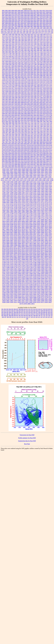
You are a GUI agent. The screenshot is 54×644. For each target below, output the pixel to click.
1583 (3, 47)
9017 (35, 159)
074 (27, 314)
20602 (39, 255)
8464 (25, 156)
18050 (15, 221)
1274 (10, 36)
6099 (44, 104)
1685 (35, 50)
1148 (24, 31)
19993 (12, 245)
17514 (42, 217)
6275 (25, 107)
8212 (44, 150)
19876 (31, 243)
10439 (12, 169)
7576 (35, 134)
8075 (32, 144)
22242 (15, 277)
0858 (44, 25)
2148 (32, 56)
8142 (44, 145)
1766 (35, 53)
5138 (7, 82)
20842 (27, 258)
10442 (15, 169)
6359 (10, 112)
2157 (10, 58)
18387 (8, 226)
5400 (48, 98)
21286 (42, 261)
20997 (31, 259)
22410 (31, 278)
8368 (25, 153)
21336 (15, 262)
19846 (19, 243)
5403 (7, 99)
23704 (39, 297)
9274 (51, 161)
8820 (3, 159)
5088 (16, 77)
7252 (44, 128)
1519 (44, 42)
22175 (23, 275)
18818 (19, 231)
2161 (19, 58)
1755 (51, 52)
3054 (10, 68)
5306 (41, 93)
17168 (19, 213)
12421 (35, 186)
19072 (39, 234)
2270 (13, 61)
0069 (10, 15)
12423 (39, 186)
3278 (22, 68)
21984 (42, 272)
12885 (19, 212)
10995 (4, 174)
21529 (15, 266)
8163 (25, 147)
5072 (16, 75)
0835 (51, 23)
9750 (41, 166)
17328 (19, 215)
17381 (39, 215)
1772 (51, 53)
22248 (23, 277)
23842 (42, 299)
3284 (41, 68)
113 (20, 317)
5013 (51, 69)
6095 (32, 104)
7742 (13, 140)
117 (29, 317)
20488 (8, 253)
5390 (22, 98)
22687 (8, 283)
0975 (7, 28)
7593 (7, 136)
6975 (51, 120)
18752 (35, 229)
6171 (22, 106)
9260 (38, 161)
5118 (47, 79)
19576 (27, 240)
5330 (10, 96)
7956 (19, 142)
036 (37, 311)
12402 (23, 185)
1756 (3, 53)
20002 (23, 245)
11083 (12, 177)
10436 (4, 169)
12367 (19, 182)
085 (3, 315)
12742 (8, 205)
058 (39, 312)
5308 (48, 93)
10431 (39, 167)
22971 (35, 288)
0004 (13, 11)
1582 (51, 45)
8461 (22, 156)
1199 (13, 34)
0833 (44, 23)
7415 (32, 131)
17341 (27, 215)
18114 (12, 223)
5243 (41, 90)
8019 (48, 142)
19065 (27, 234)
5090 (22, 77)
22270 (39, 277)
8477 (44, 156)
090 (15, 315)
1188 (3, 34)
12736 (46, 204)
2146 (25, 56)
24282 (19, 302)
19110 (12, 236)
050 (20, 312)
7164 (3, 126)
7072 (22, 121)
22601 (23, 282)
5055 (19, 74)
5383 (3, 98)
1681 (22, 50)
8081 (35, 144)
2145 (22, 56)
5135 (48, 80)
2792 (19, 64)
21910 (50, 270)
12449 (42, 188)
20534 (39, 253)
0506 (51, 17)
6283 (51, 107)
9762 (16, 167)
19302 (35, 237)
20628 (19, 256)
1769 (44, 53)
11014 (38, 174)
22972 (39, 288)
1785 (32, 55)
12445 (27, 188)
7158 (41, 125)
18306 (8, 224)
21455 (12, 264)
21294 (50, 261)
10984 (15, 172)
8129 (29, 145)
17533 (46, 217)
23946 (42, 301)
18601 (23, 228)
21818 (8, 269)
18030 (8, 221)
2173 (7, 60)
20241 (23, 250)
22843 (27, 286)
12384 (31, 183)
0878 (16, 26)
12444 (23, 188)
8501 (32, 158)
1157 (52, 31)
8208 (32, 150)
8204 (19, 150)
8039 (7, 144)
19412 (42, 239)
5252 (19, 91)
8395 (29, 155)
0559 (22, 18)
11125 (25, 180)
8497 (22, 158)
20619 (4, 256)
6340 (32, 110)
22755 (23, 285)
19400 (31, 239)
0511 (16, 18)
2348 (25, 63)
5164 (16, 83)
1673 (3, 50)
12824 (19, 210)
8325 (19, 153)
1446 (19, 41)
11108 (44, 178)
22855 (35, 286)
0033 (35, 12)
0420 (47, 15)
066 (7, 314)
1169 (36, 33)
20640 (27, 256)
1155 (46, 31)
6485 (22, 114)
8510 (35, 158)
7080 (38, 121)
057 (37, 312)
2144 (19, 56)
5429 (16, 101)
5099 (44, 77)
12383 (27, 183)
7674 (38, 139)
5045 (41, 72)
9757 (3, 167)
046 (10, 312)
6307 (38, 109)
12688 (4, 202)
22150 (8, 275)
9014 (32, 159)
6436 (13, 114)
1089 (48, 28)
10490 (27, 171)
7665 (22, 139)
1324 (29, 37)
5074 (22, 75)
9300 (25, 163)
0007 (22, 11)
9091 (51, 159)
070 (17, 314)
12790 (35, 209)
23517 (23, 296)
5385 (10, 98)
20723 (8, 258)
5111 (29, 79)
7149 (13, 125)
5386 (13, 98)
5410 (13, 99)
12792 (42, 209)
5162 (10, 83)
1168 (33, 33)
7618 (22, 137)
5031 (3, 72)
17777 (4, 220)
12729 (31, 204)
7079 (35, 121)
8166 (35, 147)
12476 (19, 191)
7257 (3, 129)
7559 (10, 134)
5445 (32, 101)
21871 (8, 270)
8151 (13, 147)
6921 (19, 120)
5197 (16, 87)
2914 (44, 66)
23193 (46, 291)
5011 (44, 69)
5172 (41, 83)
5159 (51, 82)
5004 (22, 69)
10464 (4, 171)
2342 (7, 63)
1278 (22, 36)
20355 (31, 251)
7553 (48, 133)
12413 (8, 186)
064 (3, 314)
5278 (32, 91)
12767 (12, 207)
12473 (12, 191)
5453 (7, 102)
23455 (31, 294)
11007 (27, 174)
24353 (23, 302)
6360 (13, 112)
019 (47, 309)
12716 (50, 202)
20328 (8, 251)
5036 (19, 72)
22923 (8, 288)
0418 (41, 15)
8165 (32, 147)
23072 (50, 289)
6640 (29, 115)
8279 (3, 153)
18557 (8, 228)
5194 (7, 87)
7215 (16, 128)
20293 (4, 251)
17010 (39, 212)
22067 (27, 274)
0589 (13, 20)
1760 (16, 53)
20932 (4, 259)
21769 (27, 267)
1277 (19, 36)
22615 (27, 282)
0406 (32, 15)
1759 (13, 53)
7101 (29, 123)
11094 (46, 177)
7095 (22, 123)
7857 (51, 140)
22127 (4, 275)
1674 (7, 50)
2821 (22, 66)
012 (29, 309)
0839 (10, 25)
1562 (38, 44)
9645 (41, 164)
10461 (46, 169)
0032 (32, 12)
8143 (47, 145)
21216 (23, 261)
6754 (25, 117)
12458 (27, 190)
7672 (35, 139)
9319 (13, 164)
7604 (38, 136)
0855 (35, 25)
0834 (48, 23)
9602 (19, 164)
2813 (48, 64)
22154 (12, 275)
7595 (13, 136)
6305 (32, 109)
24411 (27, 302)
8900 (25, 159)
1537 (32, 44)
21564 (27, 266)
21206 (19, 261)
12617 (39, 196)
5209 (38, 87)
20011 (27, 245)
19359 (15, 239)
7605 (41, 136)
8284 (10, 153)
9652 (51, 164)
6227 (10, 107)
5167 (25, 83)
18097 (46, 221)
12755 (46, 205)
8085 (41, 144)
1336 (51, 37)
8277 (51, 152)
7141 (10, 125)
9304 (38, 163)
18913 (19, 232)
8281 (7, 153)
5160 (3, 83)
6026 (10, 104)
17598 (19, 218)
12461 (39, 190)
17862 (12, 220)
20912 (39, 258)
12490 (12, 193)
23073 (4, 291)
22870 (39, 286)
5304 (35, 93)
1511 (19, 42)
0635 (35, 20)
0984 (10, 28)
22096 (46, 274)
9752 (44, 166)
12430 (8, 188)
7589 (3, 136)
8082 (38, 144)
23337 (27, 293)
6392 (38, 112)
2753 (29, 63)
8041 (10, 144)
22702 (15, 283)
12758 (4, 207)
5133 (41, 80)
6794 (44, 117)
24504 (35, 302)
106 (3, 317)
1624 (51, 47)
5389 (19, 98)
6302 (22, 109)
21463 (15, 264)
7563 (13, 134)
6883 (25, 118)
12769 (19, 207)
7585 (44, 134)
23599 (15, 297)
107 (5, 317)
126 (51, 317)
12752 (39, 205)
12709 (35, 202)
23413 (8, 294)
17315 (12, 215)
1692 (3, 52)
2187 (38, 60)
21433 (50, 262)
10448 (23, 169)
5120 (3, 80)
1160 (8, 33)
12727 (23, 204)
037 (39, 311)
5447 (38, 101)
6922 (22, 120)
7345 (29, 129)
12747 (19, 205)
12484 (50, 191)
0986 (13, 28)
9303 (35, 163)
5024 (32, 71)
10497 (39, 171)
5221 (22, 88)
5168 (29, 83)
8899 (22, 159)
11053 (12, 175)
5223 (29, 88)
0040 (48, 12)
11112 (2, 180)
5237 (22, 90)
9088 (48, 159)
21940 (15, 272)
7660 (13, 139)
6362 (19, 112)
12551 (8, 194)
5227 (41, 88)
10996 (8, 174)
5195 (10, 87)
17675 (35, 218)
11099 (10, 178)
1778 (10, 55)
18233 (35, 223)
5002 (16, 69)
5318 (22, 95)
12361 (48, 180)
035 (34, 311)
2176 (16, 60)
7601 (32, 136)
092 (20, 315)
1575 (29, 45)
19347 (8, 239)
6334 (13, 110)
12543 (42, 193)
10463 (50, 169)
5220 (19, 88)
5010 (41, 69)
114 (22, 317)
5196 (13, 87)
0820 (10, 23)
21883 (23, 270)
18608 (27, 228)
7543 (29, 133)
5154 (35, 82)
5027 (41, 71)
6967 (38, 120)
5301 (25, 93)
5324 (41, 95)
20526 (23, 253)
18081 (35, 221)
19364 (19, 239)
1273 (7, 36)
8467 (29, 156)
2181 (29, 60)
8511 (38, 158)
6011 (29, 102)
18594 (19, 228)
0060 (32, 14)
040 (47, 311)
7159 (44, 125)
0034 (38, 12)
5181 (19, 85)
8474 (38, 156)
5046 (44, 72)
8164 (29, 147)
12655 (35, 201)
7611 (7, 137)
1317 (10, 37)
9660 (13, 166)
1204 (28, 34)
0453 (16, 17)
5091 (25, 77)
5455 (10, 102)
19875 (27, 243)
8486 (13, 158)
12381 (19, 183)
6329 (10, 110)
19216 (12, 237)
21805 (42, 267)
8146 (7, 147)
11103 (25, 178)
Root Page (27, 444)
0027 (16, 12)
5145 (29, 82)
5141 (16, 82)
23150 (35, 291)
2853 (25, 66)
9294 (19, 163)
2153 (48, 56)
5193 (3, 87)
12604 (39, 194)
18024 (4, 221)
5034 (13, 72)
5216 (10, 88)
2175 (13, 60)
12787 (27, 209)
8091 (51, 144)
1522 (3, 44)
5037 (22, 72)
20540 (42, 253)
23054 (31, 289)
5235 (16, 90)
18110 (8, 223)
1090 (51, 28)
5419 (41, 99)
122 (41, 317)
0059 (29, 14)
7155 (32, 125)
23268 (4, 293)
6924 (29, 120)
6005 (19, 102)
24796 (25, 304)
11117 (10, 180)
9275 (3, 163)
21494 (42, 264)
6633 (10, 115)
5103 (7, 79)
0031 (29, 12)
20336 (19, 251)
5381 (51, 96)
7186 (35, 126)
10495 (35, 171)
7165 (7, 126)
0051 (3, 14)
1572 (19, 45)
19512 (19, 240)
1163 (18, 33)
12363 (4, 182)
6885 (32, 118)
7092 (19, 123)
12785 (19, 209)
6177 (25, 106)
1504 (7, 42)
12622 (8, 198)
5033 (10, 72)
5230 (51, 88)
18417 (19, 226)
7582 (41, 134)
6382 (29, 112)
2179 (22, 60)
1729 (19, 52)
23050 (27, 289)
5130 (32, 80)
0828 (29, 23)
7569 (25, 134)
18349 (35, 224)
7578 (38, 134)
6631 (3, 115)
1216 (38, 34)
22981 (46, 288)
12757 (50, 205)
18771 (50, 229)
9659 (10, 166)
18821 (27, 231)
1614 (22, 47)
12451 (50, 188)
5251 (16, 91)
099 (37, 315)
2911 (35, 66)
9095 (10, 161)
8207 (29, 150)
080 (42, 314)
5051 (10, 74)
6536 (32, 114)
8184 (25, 148)
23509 (15, 296)
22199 (35, 275)
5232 (7, 90)
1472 (41, 41)
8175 (3, 148)
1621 (41, 47)
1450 (29, 41)
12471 (4, 191)
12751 (35, 205)
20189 (4, 250)
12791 (39, 209)
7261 (13, 129)
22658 (46, 282)
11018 (46, 174)
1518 (41, 42)
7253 (47, 128)
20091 (23, 247)
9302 (32, 163)
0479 (44, 17)
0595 (29, 20)
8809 (51, 158)
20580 (23, 255)
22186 (31, 275)
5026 (38, 71)
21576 (31, 266)
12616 (35, 196)
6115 (10, 106)
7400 (16, 131)
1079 (35, 28)
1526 (16, 44)
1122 (42, 30)
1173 (49, 33)
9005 (29, 159)
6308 (41, 109)
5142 (19, 82)
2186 (35, 60)
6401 (7, 114)
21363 (23, 262)
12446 (31, 188)
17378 (35, 215)
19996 (15, 245)
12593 (35, 194)
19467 (12, 240)
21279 (35, 261)
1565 (48, 44)
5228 (44, 88)
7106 (35, 123)
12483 (46, 191)
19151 (35, 236)
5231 (3, 90)
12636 (12, 199)
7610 (3, 137)
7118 (44, 123)
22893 (46, 286)
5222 (25, 88)
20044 (42, 245)
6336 (19, 110)
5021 (25, 71)
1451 (32, 41)
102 (44, 315)
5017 (13, 71)
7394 (10, 131)
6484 (19, 114)
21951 (19, 272)
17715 (42, 218)
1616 (29, 47)
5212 (47, 87)
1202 (22, 34)
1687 (41, 50)
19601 (42, 240)
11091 (35, 177)
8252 (38, 152)
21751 (19, 267)
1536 (29, 44)
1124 (49, 30)
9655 (3, 166)
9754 (47, 166)
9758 (6, 167)
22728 (42, 283)
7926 (13, 142)
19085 (46, 234)
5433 (19, 101)
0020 (7, 12)
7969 (25, 142)
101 (42, 315)
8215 (3, 152)
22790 (50, 285)
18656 (46, 228)
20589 (27, 255)
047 (12, 312)
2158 (13, 58)
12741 (4, 205)
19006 (42, 232)
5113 (35, 79)
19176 (42, 236)
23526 (27, 296)
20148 (31, 248)
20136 (15, 248)
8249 (35, 152)
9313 (3, 164)
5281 (41, 91)
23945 (39, 301)
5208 (35, 87)
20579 (19, 255)
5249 (10, 91)
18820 (23, 231)
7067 (19, 121)
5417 (35, 99)
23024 (8, 289)
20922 (46, 258)
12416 (15, 186)
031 (25, 311)
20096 (27, 247)
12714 (46, 202)
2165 (32, 58)
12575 (27, 194)
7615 (19, 137)
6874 (10, 118)
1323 (25, 37)
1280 (29, 36)
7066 (16, 121)
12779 (46, 207)
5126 (22, 80)
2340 (51, 61)
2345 (16, 63)
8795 (47, 158)
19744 (42, 242)
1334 (44, 37)
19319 (42, 237)
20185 (50, 248)
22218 (50, 275)
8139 (41, 145)
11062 (31, 175)
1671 (48, 49)
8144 (51, 145)
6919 (13, 120)
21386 (35, 262)
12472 (8, 191)
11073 (46, 175)
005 (12, 309)
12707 (27, 202)
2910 (32, 66)
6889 (41, 118)
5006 (29, 69)
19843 (15, 243)
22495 (15, 280)
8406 (38, 155)
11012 (35, 174)
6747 (3, 117)
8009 (41, 142)
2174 (10, 60)
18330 (27, 224)
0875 (7, 26)
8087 (44, 144)
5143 (22, 82)
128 (27, 319)
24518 (39, 302)
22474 (4, 280)
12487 (8, 193)
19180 (46, 236)
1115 (21, 30)
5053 (16, 74)
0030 (25, 12)
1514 (29, 42)
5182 (22, 85)
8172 (44, 147)
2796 (29, 64)
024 (7, 311)
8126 (22, 145)
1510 (16, 42)
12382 (23, 183)
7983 (29, 142)
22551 (46, 280)
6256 (22, 107)
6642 (35, 115)
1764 (29, 53)
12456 (19, 190)
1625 (3, 49)
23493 (8, 296)
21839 (31, 269)
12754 (42, 205)
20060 (8, 247)
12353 (36, 180)
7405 (22, 131)
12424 (42, 186)
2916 (51, 66)
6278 (35, 107)
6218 (35, 106)
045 (7, 312)
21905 (46, 270)
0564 (25, 18)
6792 (38, 117)
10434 (47, 167)
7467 (7, 133)
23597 (12, 297)
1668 (38, 49)
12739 (50, 204)
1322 (22, 37)
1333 (41, 37)
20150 (35, 248)
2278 (38, 61)
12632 (46, 198)
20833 (23, 258)
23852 (50, 299)
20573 (15, 255)
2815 (3, 66)
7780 (16, 140)
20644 (31, 256)
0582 (3, 20)
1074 (19, 28)
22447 (46, 278)
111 (15, 317)
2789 (10, 64)
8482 (3, 158)
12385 (35, 183)
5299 (19, 93)
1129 (12, 31)
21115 (50, 259)
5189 (41, 85)
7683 (44, 139)
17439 (19, 217)
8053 (19, 144)
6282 (48, 107)
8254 (44, 152)
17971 (35, 220)
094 (25, 315)
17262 (39, 213)
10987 (27, 172)
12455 (15, 190)
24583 (46, 302)
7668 (29, 139)
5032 (7, 72)
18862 (4, 232)
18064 (23, 221)
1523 (7, 44)
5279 (35, 91)
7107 (38, 123)
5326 (47, 95)
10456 (35, 169)
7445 (48, 131)
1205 (32, 34)
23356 (35, 293)
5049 (3, 74)
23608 (19, 297)
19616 (4, 242)
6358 (7, 112)
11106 (37, 178)
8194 (44, 148)
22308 (12, 278)
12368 (23, 182)
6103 (4, 106)
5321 (32, 95)
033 (29, 311)
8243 (29, 152)
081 (44, 314)
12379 (12, 183)
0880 (19, 26)
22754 (19, 285)
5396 (35, 98)
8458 (19, 156)
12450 (46, 188)
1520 (47, 42)
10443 (19, 169)
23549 (39, 296)
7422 (35, 131)
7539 (25, 133)
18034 (12, 221)
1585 (10, 47)
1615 (25, 47)
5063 (41, 74)
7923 (10, 142)
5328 (3, 96)
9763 (19, 167)
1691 (51, 50)
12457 (23, 190)
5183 (25, 85)
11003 (23, 174)
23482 (46, 294)
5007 (32, 69)
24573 (42, 302)
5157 (44, 82)
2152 (44, 56)
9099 (16, 161)
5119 (50, 79)
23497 (12, 296)
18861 (50, 231)
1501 (48, 41)
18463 (35, 226)
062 (49, 312)
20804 (15, 258)
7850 (48, 140)
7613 (13, 137)
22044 (12, 274)
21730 (15, 267)
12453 (8, 190)
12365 (12, 182)
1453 (38, 41)
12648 (8, 201)
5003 (19, 69)
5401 (51, 98)
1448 (22, 41)
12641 (31, 199)
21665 (42, 266)
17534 (50, 217)
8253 (41, 152)
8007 (38, 142)
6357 (3, 112)
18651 (42, 228)
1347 (32, 39)
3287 (51, 68)
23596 (8, 297)
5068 (7, 75)
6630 (51, 114)
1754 (48, 52)
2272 (19, 61)
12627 (27, 198)
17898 (19, 220)
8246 (32, 152)
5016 (10, 71)
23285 (12, 293)
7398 (13, 131)
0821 (13, 23)
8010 (44, 142)
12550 (4, 194)
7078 (32, 121)
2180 (25, 60)
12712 (42, 202)
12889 (31, 212)
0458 (32, 17)
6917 (7, 120)
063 (52, 312)
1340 (13, 39)
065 (5, 314)
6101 (48, 104)
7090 (16, 123)
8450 (13, 156)
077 (34, 314)
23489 (4, 296)
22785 (46, 285)
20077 (15, 247)
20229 (19, 250)
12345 (32, 180)
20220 (12, 250)
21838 (27, 269)
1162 (15, 33)
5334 (22, 96)
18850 (42, 231)
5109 (26, 79)
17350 (31, 215)
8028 (3, 144)
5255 (25, 91)
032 (27, 311)
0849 (19, 25)
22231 (8, 277)
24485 (31, 302)
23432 (15, 294)
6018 (35, 102)
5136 (51, 80)
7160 (48, 125)
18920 (23, 232)
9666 (19, 166)
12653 (27, 201)
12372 (39, 182)
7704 (10, 140)
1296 (41, 36)
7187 (38, 126)
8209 (35, 150)
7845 (41, 140)
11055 (19, 175)
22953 (19, 288)
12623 (12, 198)
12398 (12, 185)
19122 (19, 236)
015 (37, 309)
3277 (19, 68)
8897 (16, 159)
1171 (42, 33)
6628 (44, 114)
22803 (4, 286)
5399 (44, 98)
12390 (46, 183)
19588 (35, 240)
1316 (7, 37)
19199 (4, 237)
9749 (38, 166)
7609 (51, 136)
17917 (23, 220)
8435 (51, 155)
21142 (12, 261)
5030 (51, 71)
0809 (7, 23)
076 (32, 314)
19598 (39, 240)
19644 (15, 242)
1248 (41, 34)
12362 (52, 180)
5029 (48, 71)
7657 (10, 139)
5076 (29, 75)
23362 (39, 293)
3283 (38, 68)
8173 (48, 147)
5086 (10, 77)
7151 (19, 125)
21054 (39, 259)
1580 (44, 45)
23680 (35, 297)
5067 (3, 75)
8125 (19, 145)
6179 (28, 106)
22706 (19, 283)
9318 (10, 164)
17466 (27, 217)
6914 (48, 118)
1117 (27, 30)
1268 (44, 34)
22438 (35, 278)
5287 (7, 93)
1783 (25, 55)
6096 (35, 104)
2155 (3, 58)
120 (36, 317)
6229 (16, 107)
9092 (3, 161)
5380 (48, 96)
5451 (51, 101)
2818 (13, 66)
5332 (16, 96)
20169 (42, 248)
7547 (35, 133)
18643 (39, 228)
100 (39, 315)
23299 (15, 293)
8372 (32, 153)
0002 (7, 11)
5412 (19, 99)
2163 (25, 58)
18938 (31, 232)
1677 (13, 50)
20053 (46, 245)
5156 (41, 82)
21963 (27, 272)
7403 (19, 131)
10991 (42, 172)
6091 (19, 104)
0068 (7, 15)
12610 (12, 196)
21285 (38, 261)
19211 (8, 237)
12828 (35, 210)
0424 (10, 17)
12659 (50, 201)
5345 (32, 96)
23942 (35, 301)
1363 (51, 39)
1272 (3, 36)
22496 (19, 280)
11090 (31, 177)
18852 (46, 231)
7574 (32, 134)
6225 (3, 107)
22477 (8, 280)
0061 (35, 14)
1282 (35, 36)
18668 (50, 228)
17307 (4, 215)
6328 (7, 110)
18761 (42, 229)
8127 (25, 145)
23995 (12, 302)
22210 (42, 275)
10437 (8, 169)
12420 (31, 186)
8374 (35, 153)
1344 (22, 39)
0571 (47, 18)
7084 (51, 121)
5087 (13, 77)
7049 (7, 121)
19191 (50, 236)
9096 (13, 161)
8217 (10, 152)
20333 (15, 251)
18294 (50, 223)
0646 (7, 22)
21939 (12, 272)
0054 (13, 14)
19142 (31, 236)
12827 (31, 210)
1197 (7, 34)
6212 (32, 106)
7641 (41, 137)
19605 (46, 240)
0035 (41, 12)
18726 (23, 229)
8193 (41, 148)
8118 (10, 145)
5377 (41, 96)
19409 (39, 239)
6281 (44, 107)
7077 (29, 121)
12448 (39, 188)
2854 (29, 66)
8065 (22, 144)
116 (27, 317)
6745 (47, 115)
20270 (39, 250)
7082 (44, 121)
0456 (25, 17)
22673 (50, 282)
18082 (39, 221)
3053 (7, 68)
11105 (33, 178)
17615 (27, 218)
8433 (48, 155)
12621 (4, 198)
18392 (12, 226)
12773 (27, 207)
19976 (4, 245)
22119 (50, 274)
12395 (4, 185)
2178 (19, 60)
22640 (35, 282)
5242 (38, 90)
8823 (7, 159)
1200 (16, 34)
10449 (27, 169)
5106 (16, 79)
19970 (50, 243)
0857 (41, 25)
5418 (38, 99)
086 (5, 315)
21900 (39, 270)
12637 (15, 199)
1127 (5, 31)
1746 (22, 52)
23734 (50, 297)
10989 (35, 172)
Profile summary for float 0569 (27, 438)
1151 (33, 31)
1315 (3, 37)
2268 (7, 61)
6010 (25, 102)
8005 (35, 142)
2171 (51, 58)
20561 (4, 255)
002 (5, 309)
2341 (3, 63)
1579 (41, 45)
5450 (48, 101)
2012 (13, 56)
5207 (32, 87)
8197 (51, 148)
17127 (8, 213)
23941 (31, 301)
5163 (13, 83)
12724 (15, 204)
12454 (12, 190)
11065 (38, 175)
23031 (12, 289)
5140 (13, 82)
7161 (51, 125)
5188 (38, 85)
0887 (32, 26)
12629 (35, 198)
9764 (22, 167)
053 (27, 312)
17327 (15, 215)
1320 (16, 37)
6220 (41, 106)
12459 (31, 190)
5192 (51, 85)
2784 (44, 63)
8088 (48, 144)
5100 (48, 77)
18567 (12, 228)
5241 (35, 90)
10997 (12, 174)
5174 (48, 83)
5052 (13, 74)
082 (47, 314)
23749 (8, 299)
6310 (48, 109)
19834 (12, 243)
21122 (4, 261)
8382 (51, 153)
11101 (18, 178)
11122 (21, 180)
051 (22, 312)
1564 (44, 44)
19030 (8, 234)
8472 (35, 156)
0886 (29, 26)
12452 (4, 190)
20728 (12, 258)
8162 (22, 147)
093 (22, 315)
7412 (29, 131)
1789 (44, 55)
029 (20, 311)
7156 (35, 125)
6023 (51, 102)
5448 (41, 101)
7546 (32, 133)
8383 (3, 155)
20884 (35, 258)
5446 (35, 101)
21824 (12, 269)
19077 (42, 234)
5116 (44, 79)
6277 (32, 107)
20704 (4, 258)
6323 (3, 110)
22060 (19, 274)
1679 (19, 50)
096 (29, 315)
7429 (44, 131)
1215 (35, 34)
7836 (35, 140)
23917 (23, 301)
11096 (50, 177)
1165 (24, 33)
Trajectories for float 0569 (27, 435)
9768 (32, 167)
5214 (3, 88)
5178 (10, 85)
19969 (46, 243)
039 (44, 311)
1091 (2, 30)
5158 (48, 82)
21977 (39, 272)
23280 (8, 293)
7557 (3, 134)
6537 (35, 114)
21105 (46, 259)
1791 (51, 55)
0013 (38, 11)
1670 (44, 49)
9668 (22, 166)
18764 (46, 229)
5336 (25, 96)
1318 (13, 37)
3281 (32, 68)
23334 (23, 293)
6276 (29, 107)
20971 (19, 259)
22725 (39, 283)
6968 (41, 120)
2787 (3, 64)
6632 (7, 115)
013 (32, 309)
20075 (12, 247)
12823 (15, 210)
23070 (46, 289)
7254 (51, 128)
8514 (41, 158)
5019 (19, 71)
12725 (19, 204)
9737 (32, 166)
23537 (35, 296)
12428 (50, 186)
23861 (8, 301)
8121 (13, 145)
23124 (27, 291)
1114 (18, 30)
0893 (41, 26)
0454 (19, 17)
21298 (4, 262)
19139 (27, 236)
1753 (44, 52)
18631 (35, 228)
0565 (29, 18)
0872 (48, 25)
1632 (16, 49)
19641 (12, 242)
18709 (15, 229)
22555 (4, 282)
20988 (23, 259)
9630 (22, 164)
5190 (44, 85)
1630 (10, 49)
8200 (10, 150)
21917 (4, 272)
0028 (19, 12)
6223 (47, 106)
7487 (10, 133)
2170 (48, 58)
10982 (8, 172)
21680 (8, 267)
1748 (29, 52)
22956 (23, 288)
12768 (15, 207)
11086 (23, 177)
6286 (10, 109)
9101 (19, 161)
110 (13, 317)
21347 (19, 262)
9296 (22, 163)
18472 (39, 226)
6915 (51, 118)
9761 (13, 167)
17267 (46, 213)
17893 (15, 220)
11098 (6, 178)
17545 (4, 218)
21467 (19, 264)
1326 (32, 37)
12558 (15, 194)
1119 (33, 30)
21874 (12, 270)
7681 (41, 139)
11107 (40, 178)
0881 (22, 26)
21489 (39, 264)
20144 (27, 248)
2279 (41, 61)
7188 (41, 126)
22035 (8, 274)
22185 (27, 275)
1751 (38, 52)
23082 (8, 291)
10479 (15, 171)
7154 (29, 125)
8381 (48, 153)
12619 (46, 196)
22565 (12, 282)
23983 (8, 302)
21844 (35, 269)
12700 (15, 202)
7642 (44, 137)
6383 (32, 112)
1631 (13, 49)
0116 (13, 15)
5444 (29, 101)
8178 (10, 148)
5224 (32, 88)
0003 (10, 11)
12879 (46, 210)
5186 (32, 85)
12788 (31, 209)
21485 (31, 264)
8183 (22, 148)
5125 (19, 80)
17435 (15, 217)
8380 (44, 153)
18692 (8, 229)
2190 (48, 60)
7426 (41, 131)
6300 (16, 109)
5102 (4, 79)
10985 (19, 172)
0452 (13, 17)
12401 (19, 185)
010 (25, 309)
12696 (12, 202)
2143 (16, 56)
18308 (12, 224)
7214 (13, 128)
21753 (23, 267)
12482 (42, 191)
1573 (22, 45)
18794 (8, 231)
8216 (7, 152)
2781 (35, 63)
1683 (29, 50)
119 (34, 317)
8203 (16, 150)
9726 (29, 166)
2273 (22, 61)
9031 (44, 159)
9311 (47, 163)
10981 (4, 172)
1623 (48, 47)
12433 (15, 188)
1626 (7, 49)
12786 (23, 209)
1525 (13, 44)
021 (51, 309)
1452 (35, 41)
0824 (22, 23)
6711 (44, 115)
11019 (50, 174)
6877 (13, 118)
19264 (19, 237)
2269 (10, 61)
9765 (25, 167)
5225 (35, 88)
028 (17, 311)
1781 (19, 55)
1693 (7, 52)
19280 (23, 237)
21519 (8, 266)
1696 (16, 52)
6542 (38, 114)
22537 (42, 280)
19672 (19, 242)
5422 (51, 99)
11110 (48, 178)
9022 (41, 159)
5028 (44, 71)
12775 (35, 207)
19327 (46, 237)
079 (39, 314)
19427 (46, 239)
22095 (42, 274)
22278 (46, 277)
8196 (48, 148)
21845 (39, 269)
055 (32, 312)
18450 (27, 226)
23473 (39, 294)
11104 (29, 178)
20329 (12, 251)
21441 (8, 264)
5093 (32, 77)
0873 (51, 25)
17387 (42, 215)
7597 (19, 136)
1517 (38, 42)
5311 (7, 95)
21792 (35, 267)
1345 (25, 39)
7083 (48, 121)
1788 (41, 55)
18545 (50, 226)
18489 (42, 226)
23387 (46, 293)
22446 (42, 278)
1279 (25, 36)
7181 (19, 126)
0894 (44, 26)
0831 (38, 23)
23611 (27, 297)
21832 (19, 269)
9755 (51, 166)
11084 (16, 177)
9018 (38, 159)
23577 (50, 296)
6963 (35, 120)
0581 (51, 18)
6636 (16, 115)
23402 (4, 294)
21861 (50, 269)
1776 (3, 55)
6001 (13, 102)
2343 (10, 63)
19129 (23, 236)
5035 (16, 72)
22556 (8, 282)
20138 (23, 248)
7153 (25, 125)
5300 (22, 93)
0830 (35, 23)
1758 (10, 53)
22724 (35, 283)
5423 (3, 101)
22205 (39, 275)
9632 (29, 164)
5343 (29, 96)
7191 (51, 126)
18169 (23, 223)
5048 (51, 72)
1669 (41, 49)
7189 (44, 126)
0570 (44, 18)
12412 (4, 186)
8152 (16, 147)
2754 (32, 63)
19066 (31, 234)
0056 (19, 14)
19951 (42, 243)
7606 (44, 136)
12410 (46, 185)
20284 (50, 250)
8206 (25, 150)
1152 (36, 31)
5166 (22, 83)
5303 (32, 93)
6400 (3, 114)
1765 (32, 53)
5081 (44, 75)
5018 (16, 71)
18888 (15, 232)
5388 (16, 98)
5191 (48, 85)
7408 (25, 131)
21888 (27, 270)
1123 (45, 30)
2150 (38, 56)
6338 (25, 110)
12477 (23, 191)
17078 (50, 212)
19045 (12, 234)
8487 (16, 158)
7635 (38, 137)
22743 (8, 285)
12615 (31, 196)
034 (32, 311)
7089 (13, 123)
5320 (29, 95)
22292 (8, 278)
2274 (25, 61)
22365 (15, 278)
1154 (42, 31)
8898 (19, 159)
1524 (10, 44)
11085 (19, 177)
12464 (46, 190)
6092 (22, 104)
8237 (25, 152)
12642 (35, 199)
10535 (46, 171)
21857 (46, 269)
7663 (19, 139)
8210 (38, 150)
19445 (8, 240)
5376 (38, 96)
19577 (31, 240)
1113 (15, 30)
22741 (4, 285)
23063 (39, 289)
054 (29, 312)
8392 (19, 155)
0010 (29, 11)
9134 (25, 161)
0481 (48, 17)
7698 (51, 139)
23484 (50, 294)
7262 (16, 129)
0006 (19, 11)
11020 (4, 175)
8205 (22, 150)
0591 (16, 20)
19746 (46, 242)
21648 (35, 266)
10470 (8, 171)
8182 (19, 148)
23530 (31, 296)
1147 (21, 31)
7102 (32, 123)
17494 (39, 217)
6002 (16, 102)
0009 (25, 11)
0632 (32, 20)
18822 (31, 231)
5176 (3, 85)
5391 (25, 98)
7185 (32, 126)
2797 (32, 64)
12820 (4, 210)
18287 (46, 223)
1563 (41, 44)
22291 (4, 278)
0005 (16, 11)
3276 (16, 68)
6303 (25, 109)
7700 (7, 140)
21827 (15, 269)
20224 (15, 250)
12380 (15, 183)
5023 (29, 71)
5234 (13, 90)
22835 (23, 286)
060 (44, 312)
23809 (39, 299)
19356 (12, 239)
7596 (16, 136)
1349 (38, 39)
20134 (8, 248)
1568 (7, 45)
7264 (22, 129)
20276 (46, 250)
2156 (7, 58)
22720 (27, 283)
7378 (44, 129)
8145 (3, 147)
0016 (47, 11)
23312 (19, 293)
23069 (42, 289)
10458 (39, 169)
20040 (35, 245)
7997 (32, 142)
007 (17, 309)
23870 (15, 301)
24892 (29, 304)
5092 (29, 77)
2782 (38, 63)
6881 (19, 118)
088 (10, 315)
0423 (7, 17)
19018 (4, 234)
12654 (31, 201)
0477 (38, 17)
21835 (23, 269)
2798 (35, 64)
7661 (16, 139)
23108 (23, 291)
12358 (40, 180)
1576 (32, 45)
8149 (10, 147)
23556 (42, 296)
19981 (8, 245)
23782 (19, 299)
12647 (4, 201)
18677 (4, 229)
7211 (3, 128)
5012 (47, 69)
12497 (23, 193)
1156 (49, 31)
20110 (42, 247)
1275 (13, 36)
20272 (42, 250)
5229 (48, 88)
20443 (50, 251)
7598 (22, 136)
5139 (10, 82)
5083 (51, 75)
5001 (13, 69)
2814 (51, 64)
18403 (15, 226)
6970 (44, 120)
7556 (51, 133)
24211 (15, 302)
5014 (3, 71)
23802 (27, 299)
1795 (7, 56)
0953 (51, 26)
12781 (4, 209)
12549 (50, 193)
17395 (46, 215)
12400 (15, 185)
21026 (35, 259)
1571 (16, 45)
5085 (7, 77)
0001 (3, 11)
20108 (35, 247)
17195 (31, 213)
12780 (50, 207)
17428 (8, 217)
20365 (39, 251)
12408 (39, 185)
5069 (10, 75)
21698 (12, 267)
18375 (50, 224)
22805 (8, 286)
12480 (35, 191)
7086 (7, 123)
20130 (50, 247)
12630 (39, 198)
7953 (16, 142)
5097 (41, 77)
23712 (42, 297)
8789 (44, 158)
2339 (48, 61)
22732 (46, 283)
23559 (46, 296)
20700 (50, 256)
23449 (23, 294)
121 (39, 317)
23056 (35, 289)
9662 (16, 166)
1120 (36, 30)
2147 (29, 56)
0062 (38, 14)
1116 (24, 30)
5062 (38, 74)
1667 (35, 49)
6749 (10, 117)
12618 (42, 196)
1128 (8, 31)
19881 (35, 243)
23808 (35, 299)
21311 (12, 262)
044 (5, 312)
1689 (48, 50)
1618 (35, 47)
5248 (7, 91)
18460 (31, 226)
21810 (46, 267)
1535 (25, 44)
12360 (44, 180)
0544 (19, 18)
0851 (22, 25)
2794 (22, 64)
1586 (13, 47)
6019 (38, 102)
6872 (3, 118)
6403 (10, 114)
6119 (16, 106)
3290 (10, 69)
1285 (38, 36)
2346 (19, 63)
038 (42, 311)
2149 (35, 56)
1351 (44, 39)
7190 (48, 126)
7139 (3, 125)
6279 (38, 107)
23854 (4, 301)
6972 (48, 120)
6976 (3, 121)
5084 (3, 77)
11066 (42, 175)
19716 (31, 242)
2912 (38, 66)
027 (15, 311)
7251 (41, 128)
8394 (25, 155)
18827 (35, 231)
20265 (35, 250)
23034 (15, 289)
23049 (23, 289)
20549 (50, 253)
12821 (8, 210)
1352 (48, 39)
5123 (13, 80)
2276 (32, 61)
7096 (25, 123)
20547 (46, 253)
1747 (25, 52)
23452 (27, 294)
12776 (39, 207)
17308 (8, 215)
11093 (42, 177)
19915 (39, 243)
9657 (7, 166)
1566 (51, 44)
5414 (25, 99)
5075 (25, 75)
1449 (25, 41)
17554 (12, 218)
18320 (15, 224)
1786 (35, 55)
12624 (15, 198)
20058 (4, 247)
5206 (29, 87)
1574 (25, 45)
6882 (22, 118)
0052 (7, 14)
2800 (41, 64)
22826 (15, 286)
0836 (3, 25)
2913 (41, 66)
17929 (27, 220)
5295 (13, 93)
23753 (12, 299)
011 (27, 309)
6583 (41, 114)
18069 (31, 221)
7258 (7, 129)
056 (34, 312)
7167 (13, 126)
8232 (22, 152)
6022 (47, 102)
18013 (46, 220)
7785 (19, 140)
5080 (41, 75)
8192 (38, 148)
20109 (39, 247)
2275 (29, 61)
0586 (10, 20)
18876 (12, 232)
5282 (44, 91)
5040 (32, 72)
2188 (41, 60)
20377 (42, 251)
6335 (16, 110)
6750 (13, 117)
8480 (48, 156)
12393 (50, 183)
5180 (16, 85)
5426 (13, 101)
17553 (8, 218)
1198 (10, 34)
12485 (4, 193)
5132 (38, 80)
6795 (48, 117)
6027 (13, 104)
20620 (8, 256)
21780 (31, 267)
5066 (51, 74)
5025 (35, 71)
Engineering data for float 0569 (27, 441)
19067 (35, 234)
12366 (15, 182)
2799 (38, 64)
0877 (13, 26)
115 (24, 317)
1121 (39, 30)
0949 (48, 26)
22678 (4, 283)
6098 (41, 104)
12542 (39, 193)
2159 (16, 58)
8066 (25, 144)
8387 (10, 155)
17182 (27, 213)
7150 (16, 125)
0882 (25, 26)
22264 (35, 277)
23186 (42, 291)
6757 (35, 117)
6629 (48, 114)
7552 (44, 133)
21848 (42, 269)
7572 (29, 134)
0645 (3, 22)
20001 (19, 245)
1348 (35, 39)
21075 (42, 259)
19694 (23, 242)
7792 (22, 140)
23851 (46, 299)
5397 (38, 98)
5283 (48, 91)
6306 (35, 109)
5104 (10, 79)
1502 (51, 41)
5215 (7, 88)
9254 (29, 161)
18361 (39, 224)
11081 (8, 177)
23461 (35, 294)
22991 (4, 289)
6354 (44, 110)
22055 (15, 274)
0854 (32, 25)
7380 (48, 129)
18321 (19, 224)
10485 (19, 171)
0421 (51, 15)
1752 (41, 52)
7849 (44, 140)
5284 (51, 91)
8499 (29, 158)
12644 (42, 199)
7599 (25, 136)
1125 (52, 30)
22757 (27, 285)
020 (49, 309)
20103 (31, 247)
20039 (31, 245)
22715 (23, 283)
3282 (35, 68)
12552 (12, 194)
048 (15, 312)
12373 (42, 182)
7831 (32, 140)
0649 (13, 22)
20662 (39, 256)
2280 (44, 61)
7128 (47, 123)
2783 (41, 63)
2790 (13, 64)
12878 (42, 210)
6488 (29, 114)
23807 (31, 299)
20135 (12, 248)
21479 (27, 264)
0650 (16, 22)
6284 (3, 109)
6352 (38, 110)
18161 (19, 223)
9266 (48, 161)
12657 (42, 201)
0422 (3, 17)
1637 (29, 49)
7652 (7, 139)
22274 (42, 277)
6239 (19, 107)
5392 (29, 98)
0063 (41, 14)
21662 (39, 266)
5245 (48, 90)
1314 (51, 36)
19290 (27, 237)
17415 (50, 215)
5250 (13, 91)
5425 (10, 101)
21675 (4, 267)
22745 (12, 285)
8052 (16, 144)
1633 (19, 49)
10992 (46, 172)
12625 (19, 198)
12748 (23, 205)
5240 (32, 90)
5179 (13, 85)
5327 (51, 95)
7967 (22, 142)
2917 (3, 68)
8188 (32, 148)
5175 (51, 83)
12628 (31, 198)
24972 (33, 304)
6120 (19, 106)
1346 (29, 39)
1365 (7, 41)
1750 (35, 52)
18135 (15, 223)
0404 (25, 15)
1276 (16, 36)
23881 (19, 301)
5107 (19, 79)
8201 (13, 150)
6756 (32, 117)
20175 (46, 248)
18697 (12, 229)
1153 (39, 31)
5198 (19, 87)
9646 (44, 164)
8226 (19, 152)
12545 (46, 193)
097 (32, 315)
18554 (4, 228)
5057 (25, 74)
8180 (16, 148)
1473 (44, 41)
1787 (38, 55)
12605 (42, 194)
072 (22, 314)
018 (44, 309)
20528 (31, 253)
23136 (31, 291)
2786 (51, 63)
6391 (35, 112)
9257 (35, 161)
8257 (48, 152)
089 (12, 315)
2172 (3, 60)
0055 (16, 14)
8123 (16, 145)
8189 (35, 148)
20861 (31, 258)
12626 (23, 198)
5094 (35, 77)
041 (49, 311)
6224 (50, 106)
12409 (42, 185)
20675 (42, 256)
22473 (50, 278)
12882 (8, 212)
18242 (39, 223)
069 (15, 314)
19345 (4, 239)
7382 (51, 129)
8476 (41, 156)
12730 (35, 204)
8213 (47, 150)
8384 (7, 155)
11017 (42, 174)
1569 (10, 45)
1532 (19, 44)
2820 (19, 66)
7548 (38, 133)
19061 (19, 234)
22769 (35, 285)
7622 (32, 137)
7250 (38, 128)
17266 (42, 213)
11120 (17, 180)
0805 (51, 22)
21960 (23, 272)
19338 (50, 237)
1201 (19, 34)
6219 (38, 106)
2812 (44, 64)
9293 (16, 163)
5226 (38, 88)
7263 (19, 129)
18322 (23, 224)
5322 (35, 95)
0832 (41, 23)
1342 (19, 39)
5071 (13, 75)
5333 (19, 96)
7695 (48, 139)
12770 (23, 207)
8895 (13, 159)
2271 (16, 61)
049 (17, 312)
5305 (38, 93)
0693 (44, 22)
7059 (13, 121)
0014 (41, 11)
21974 (35, 272)
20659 (35, 256)
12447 (35, 188)
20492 (12, 253)
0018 (51, 11)
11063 (35, 175)
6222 (44, 106)
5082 (48, 75)
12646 (50, 199)
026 (12, 311)
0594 (25, 20)
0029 (22, 12)
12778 (42, 207)
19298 (31, 237)
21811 (50, 267)
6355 (48, 110)
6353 (41, 110)
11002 (19, 174)
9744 (35, 166)
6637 (19, 115)
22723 (31, 283)
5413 (22, 99)
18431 (23, 226)
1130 (15, 31)
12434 (19, 188)
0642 (44, 20)
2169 (44, 58)
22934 (12, 288)
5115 (41, 79)
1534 (22, 44)
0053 (10, 14)
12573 (23, 194)
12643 (39, 199)
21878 (15, 270)
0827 (25, 23)
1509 (13, 42)
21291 (46, 261)
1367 (13, 41)
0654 (25, 22)
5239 (29, 90)
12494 (15, 193)
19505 (15, 240)
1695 (13, 52)
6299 (13, 109)
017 (42, 309)
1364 (3, 41)
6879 (16, 118)
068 (12, 314)
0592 (19, 20)
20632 (23, 256)
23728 (46, 297)
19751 (50, 242)
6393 (41, 112)
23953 (46, 301)
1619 (38, 47)
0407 (35, 15)
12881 (4, 212)
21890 (31, 270)
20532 (35, 253)
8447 (10, 156)
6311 (51, 109)
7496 (13, 133)
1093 (9, 30)
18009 (42, 220)
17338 (23, 215)
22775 (42, 285)
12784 (15, 209)
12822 (12, 210)
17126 (4, 213)
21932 (8, 272)
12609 (8, 196)
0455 (22, 17)
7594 (10, 136)
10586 (50, 171)
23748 (4, 299)
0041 (51, 12)
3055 (13, 68)
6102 (51, 104)
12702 (23, 202)
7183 (25, 126)
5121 (7, 80)
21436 (4, 264)
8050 (13, 144)
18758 (39, 229)
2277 (35, 61)
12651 (19, 201)
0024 (10, 12)
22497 (23, 280)
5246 (51, 90)
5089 (19, 77)
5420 (44, 99)
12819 (50, 209)
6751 (16, 117)
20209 (8, 250)
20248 (31, 250)
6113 (7, 106)
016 (39, 309)
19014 (46, 232)
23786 (23, 299)
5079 (38, 75)
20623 (12, 256)
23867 (12, 301)
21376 (27, 262)
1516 (35, 42)
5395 (32, 98)
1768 (41, 53)
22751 (15, 285)
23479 (42, 294)
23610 (23, 297)
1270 (47, 34)
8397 (32, 155)
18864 (8, 232)
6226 (7, 107)
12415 (12, 186)
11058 (27, 175)
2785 (48, 63)
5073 (19, 75)
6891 (44, 118)
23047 (19, 289)
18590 (15, 228)
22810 (12, 286)
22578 (15, 282)
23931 (27, 301)
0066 (51, 14)
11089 (27, 177)
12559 (19, 194)
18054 (19, 221)
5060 (32, 74)
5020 (22, 71)
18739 (31, 229)
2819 (16, 66)
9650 (48, 164)
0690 (35, 22)
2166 (35, 58)
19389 (27, 239)
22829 (19, 286)
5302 (29, 93)
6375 (22, 112)
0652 (22, 22)
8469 (32, 156)
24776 (21, 304)
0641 (41, 20)
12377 (4, 183)
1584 (7, 47)
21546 (23, 266)
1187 (52, 33)
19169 (39, 236)
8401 (35, 155)
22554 (50, 280)
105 (52, 315)
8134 (35, 145)
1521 (51, 42)
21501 (50, 264)
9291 (13, 163)
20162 (39, 248)
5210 (41, 87)
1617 (32, 47)
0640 (38, 20)
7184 (29, 126)
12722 (8, 204)
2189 (44, 60)
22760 (31, 285)
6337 (22, 110)
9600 (16, 164)
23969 (4, 302)
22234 (12, 277)
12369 (27, 182)
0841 (16, 25)
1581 (48, 45)
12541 (35, 193)
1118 (30, 30)
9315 (7, 164)
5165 (19, 83)
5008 (35, 69)
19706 (27, 242)
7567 (19, 134)
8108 (3, 145)
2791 (16, 64)
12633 (50, 198)
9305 (41, 163)
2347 (22, 63)
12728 (27, 204)
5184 (29, 85)
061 (47, 312)
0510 (13, 18)
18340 (31, 224)
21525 (12, 266)
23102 (19, 291)
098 (34, 315)
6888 (38, 118)
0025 (13, 12)
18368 (42, 224)
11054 (16, 175)
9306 (44, 163)
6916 (3, 120)
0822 (16, 23)
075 (29, 314)
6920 (16, 120)
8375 (38, 153)
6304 (29, 109)
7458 (3, 133)
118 (32, 317)
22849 (31, 286)
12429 (4, 188)
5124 (16, 80)
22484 (12, 280)
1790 (48, 55)
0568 (38, 18)
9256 (32, 161)
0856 (38, 25)
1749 (32, 52)
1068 (16, 28)
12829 (39, 210)
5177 (7, 85)
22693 (12, 283)
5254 (22, 91)
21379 (31, 262)
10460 (42, 169)
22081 (35, 274)
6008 (22, 102)
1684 (32, 50)
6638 (22, 115)
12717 (4, 204)
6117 (13, 106)
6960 (32, 120)
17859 (8, 220)
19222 (15, 237)
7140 (7, 125)
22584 (19, 282)
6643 (38, 115)
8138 (38, 145)
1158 (2, 33)
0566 (32, 18)
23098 (15, 291)
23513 (19, 296)
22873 (42, 286)
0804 (48, 22)
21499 (46, 264)
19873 (23, 243)
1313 (48, 36)
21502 (4, 266)
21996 (50, 272)
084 (52, 314)
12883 (12, 212)
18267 (42, 223)
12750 (31, 205)
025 (10, 311)
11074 (50, 175)
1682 (25, 50)
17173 (23, 213)
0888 (35, 26)
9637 (35, 164)
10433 (43, 167)
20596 (35, 255)
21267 (31, 261)
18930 (27, 232)
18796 (12, 231)
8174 (51, 147)
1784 (29, 55)
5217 (13, 88)
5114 (38, 79)
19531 (23, 240)
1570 (13, 45)
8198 (3, 150)
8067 (29, 144)
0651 (19, 22)
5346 (35, 96)
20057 (50, 245)
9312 (51, 163)
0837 (7, 25)
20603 (42, 255)
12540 (31, 193)
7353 (38, 129)
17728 (46, 218)
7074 (25, 121)
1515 (32, 42)
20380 (46, 251)
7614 (16, 137)
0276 (19, 15)
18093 (42, 221)
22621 (31, 282)
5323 (38, 95)
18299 (4, 224)
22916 (4, 288)
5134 (44, 80)
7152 (22, 125)
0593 (22, 20)
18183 (27, 223)
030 (22, 311)
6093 (25, 104)
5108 (22, 79)
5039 (29, 72)
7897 (7, 142)
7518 (19, 133)
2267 (3, 61)
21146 (15, 261)
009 (22, 309)
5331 (13, 96)
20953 (8, 259)
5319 (25, 95)
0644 (51, 20)
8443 (3, 156)
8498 (25, 158)
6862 (51, 117)
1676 (10, 50)
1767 (38, 53)
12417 (19, 186)
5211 (44, 87)
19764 (4, 243)
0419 (44, 15)
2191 (51, 60)
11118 (13, 180)
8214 (51, 150)
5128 (29, 80)
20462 (4, 253)
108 (8, 317)
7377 (41, 129)
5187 (35, 85)
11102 (22, 178)
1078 (32, 28)
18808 (15, 231)
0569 (41, 18)
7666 (25, 139)
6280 (41, 107)
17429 (12, 217)
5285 (3, 93)
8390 (13, 155)
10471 (12, 171)
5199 (22, 87)
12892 (35, 212)
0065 (48, 14)
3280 (29, 68)
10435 (50, 167)
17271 (50, 213)
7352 (35, 129)
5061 (35, 74)
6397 (51, 112)
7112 (41, 123)
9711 (25, 166)
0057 (22, 14)
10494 (31, 171)
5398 (41, 98)
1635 (25, 49)
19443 (4, 240)
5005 (25, 69)
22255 (27, 277)
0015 (44, 11)
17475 (31, 217)
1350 (41, 39)
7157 (38, 125)
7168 (16, 126)
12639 (23, 199)
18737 (27, 229)
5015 (7, 71)
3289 (7, 69)
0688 (29, 22)
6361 (16, 112)
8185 (29, 148)
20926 (50, 258)
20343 (23, 251)
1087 (41, 28)
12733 (39, 204)
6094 (29, 104)
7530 (22, 133)
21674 (50, 266)
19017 (50, 232)
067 (10, 314)
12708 (31, 202)
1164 (21, 33)
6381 (25, 112)
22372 (19, 278)
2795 (25, 64)
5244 (44, 90)
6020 (41, 102)
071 (20, 314)
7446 (51, 131)
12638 (19, 199)
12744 (12, 205)
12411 (50, 185)
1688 (44, 50)
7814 (29, 140)
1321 (19, 37)
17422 (4, 217)
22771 (39, 285)
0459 (35, 17)
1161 (12, 33)
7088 (10, 123)
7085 (3, 123)
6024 (3, 104)
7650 (3, 139)
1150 (30, 31)
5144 (25, 82)
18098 (50, 221)
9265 (44, 161)
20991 (27, 259)
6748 (7, 117)
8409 (44, 155)
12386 (39, 183)
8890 (10, 159)
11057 (23, 175)
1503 (3, 42)
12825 (23, 210)
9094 (7, 161)
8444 (7, 156)
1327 (35, 37)
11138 (28, 180)
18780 (4, 231)
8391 (16, 155)
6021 (44, 102)
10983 (12, 172)
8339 (22, 153)
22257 (31, 277)
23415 (12, 294)
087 (7, 315)
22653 (42, 282)
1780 (16, 55)
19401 (35, 239)
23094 (12, 291)
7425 (38, 131)
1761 (19, 53)
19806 (8, 243)
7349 (32, 129)
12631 (42, 198)
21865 (4, 270)
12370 (31, 182)
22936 (15, 288)
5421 (47, 99)
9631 (25, 164)
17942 (31, 220)
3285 (44, 68)
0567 (35, 18)
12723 (12, 204)
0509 (10, 18)
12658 (46, 201)
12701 (19, 202)
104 (49, 315)
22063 (23, 274)
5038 (25, 72)
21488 (35, 264)
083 (49, 314)
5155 (38, 82)
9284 (7, 163)
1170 (39, 33)
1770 (48, 53)
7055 (10, 121)
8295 (13, 153)
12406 (31, 185)
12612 (19, 196)
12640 (27, 199)
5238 (25, 90)
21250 (27, 261)
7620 (29, 137)
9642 (38, 164)
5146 (32, 82)
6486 (25, 114)
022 (3, 311)
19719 (35, 242)
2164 (29, 58)
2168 (41, 58)
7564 (16, 134)
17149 (12, 213)
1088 (44, 28)
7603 (35, 136)
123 (44, 317)
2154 (51, 56)
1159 (5, 33)
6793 (41, 117)
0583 (7, 20)
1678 (16, 50)
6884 (29, 118)
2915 (47, 66)
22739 (50, 283)
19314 (39, 237)
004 (10, 309)
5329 (7, 96)
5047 (48, 72)
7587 (51, 134)
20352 (27, 251)
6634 (13, 115)
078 (37, 314)
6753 (22, 117)
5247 (3, 91)
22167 (15, 275)
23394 (50, 293)
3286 (48, 68)
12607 (50, 194)
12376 (50, 182)
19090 (50, 234)
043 (3, 312)
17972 (39, 220)
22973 (42, 288)
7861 (3, 142)
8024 (51, 142)
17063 (42, 212)
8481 (51, 156)
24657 (50, 302)
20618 (50, 255)
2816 (7, 66)
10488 (23, 171)
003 (7, 309)
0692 (41, 22)
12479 (31, 191)
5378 (44, 96)
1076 (25, 28)
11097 (3, 178)
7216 (19, 128)
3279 (25, 68)
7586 (48, 134)
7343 (25, 129)
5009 (38, 69)
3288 (3, 69)
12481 (39, 191)
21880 (19, 270)
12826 (27, 210)
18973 (35, 232)
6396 (48, 112)
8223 (16, 152)
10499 (42, 171)
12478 (27, 191)
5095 (38, 77)
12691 (8, 202)
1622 (44, 47)
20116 (46, 247)
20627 (15, 256)
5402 (3, 99)
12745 (15, 205)
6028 (16, 104)
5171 (38, 83)
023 (5, 311)
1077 (29, 28)
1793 (3, 56)
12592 (31, 194)
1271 (50, 34)
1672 (51, 49)
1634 (22, 49)
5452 (3, 102)
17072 (46, 212)
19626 (8, 242)
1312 (44, 36)
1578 (38, 45)
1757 (7, 53)
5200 (25, 87)
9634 (32, 164)
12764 (8, 207)
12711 (39, 202)
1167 (30, 33)
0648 (10, 22)
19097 (4, 236)
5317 (19, 95)
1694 (10, 52)
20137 (19, 248)
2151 (41, 56)
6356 (51, 110)
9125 (22, 161)
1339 (10, 39)
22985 (50, 288)
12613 (23, 196)
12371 (35, 182)
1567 (3, 45)
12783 (12, 209)
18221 (31, 223)
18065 (27, 221)
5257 (29, 91)
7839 (38, 140)
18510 (46, 226)
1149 (27, 31)
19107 (8, 236)
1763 (25, 53)
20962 (12, 259)
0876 (10, 26)
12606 (46, 194)
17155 (15, 213)
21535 (19, 266)
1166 (27, 33)
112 (17, 317)
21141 (8, 261)
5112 (32, 79)
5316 (16, 95)
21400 (39, 262)
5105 (13, 79)
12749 (27, 205)
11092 (38, 177)
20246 (27, 250)
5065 (48, 74)
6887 (35, 118)
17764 (50, 218)
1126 (2, 31)
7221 (29, 128)
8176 (7, 148)
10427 (35, 167)
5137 (3, 82)
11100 (14, 178)
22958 (27, 288)
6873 (7, 118)
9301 (29, 163)
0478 (41, 17)
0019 (3, 12)
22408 (27, 278)
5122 (10, 80)
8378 (41, 153)
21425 (46, 262)
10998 (16, 174)
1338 (7, 39)
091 (17, 315)
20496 (15, 253)
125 (49, 317)
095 (27, 315)
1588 (19, 47)
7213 (10, 128)
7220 (25, 128)
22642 (39, 282)
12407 (35, 185)
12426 (46, 186)
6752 (19, 117)
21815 (4, 269)
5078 (35, 75)
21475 (23, 264)
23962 (50, 301)
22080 (31, 274)
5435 (25, 101)
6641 (32, 115)
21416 (42, 262)
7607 (48, 136)
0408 (38, 15)
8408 (41, 155)
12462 (42, 190)
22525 (39, 280)
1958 (10, 56)
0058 (25, 14)
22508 (27, 280)
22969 (31, 288)
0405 (29, 15)
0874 (3, 26)
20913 (42, 258)
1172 (46, 33)
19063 (23, 234)
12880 (50, 210)
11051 (8, 175)
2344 (13, 63)
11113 (6, 180)
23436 (19, 294)
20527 (27, 253)
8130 (32, 145)
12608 (4, 196)
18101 (4, 223)
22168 (19, 275)
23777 (15, 299)
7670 (32, 139)
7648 (51, 137)
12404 (27, 185)
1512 (22, 42)
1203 (25, 34)
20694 (46, 256)
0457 (29, 17)
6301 (19, 109)
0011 (32, 11)
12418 (23, 186)
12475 (15, 191)
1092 (5, 30)
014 (34, 309)
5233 (10, 90)
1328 (38, 37)
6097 (38, 104)
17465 (23, 217)
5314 (10, 95)
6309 (44, 109)
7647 (47, 137)
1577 (35, 45)
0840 (13, 25)
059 (42, 312)
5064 (44, 74)
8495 (19, 158)
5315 (13, 95)
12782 (8, 209)
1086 (38, 28)
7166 (10, 126)
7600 (29, 136)
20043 (39, 245)
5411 (16, 99)
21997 (4, 274)
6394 (44, 112)
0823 (19, 23)
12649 (12, 201)
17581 (15, 218)
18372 (46, 224)
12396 (8, 185)
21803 (39, 267)
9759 (10, 167)
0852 (25, 25)
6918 (10, 120)
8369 (29, 153)
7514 (16, 133)
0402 (22, 15)
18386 (4, 226)
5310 (3, 95)
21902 (42, 270)
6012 (32, 102)
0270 (16, 15)
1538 (35, 44)
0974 (3, 28)
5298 (16, 93)
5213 (51, 87)
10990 (39, 172)
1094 (12, 30)
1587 (16, 47)
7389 (7, 131)
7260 (10, 129)
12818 (46, 209)
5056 (22, 74)
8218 (13, 152)
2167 (38, 58)
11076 (4, 177)
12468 (50, 190)
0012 (35, 11)
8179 (13, 148)
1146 (18, 31)
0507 (3, 18)
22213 (46, 275)
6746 (51, 115)
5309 (51, 93)
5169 (32, 83)
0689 (32, 22)
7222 (32, 128)
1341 (16, 39)
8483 (7, 158)
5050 (7, 74)
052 (25, 312)
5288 (10, 93)
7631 (35, 137)
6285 (7, 109)
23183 (39, 291)
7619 (25, 137)
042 (52, 311)
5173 (44, 83)
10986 (23, 172)
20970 (15, 259)
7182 (22, 126)
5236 (19, 90)
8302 (16, 153)
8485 (10, 158)
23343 (31, 293)
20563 (8, 255)
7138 (51, 123)
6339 (29, 110)
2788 (7, 64)
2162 (22, 58)
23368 (42, 293)
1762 (22, 53)
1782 (22, 55)
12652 (23, 201)
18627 (31, 228)
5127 (25, 80)
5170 (35, 83)
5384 (7, 98)
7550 (41, 133)
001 (3, 309)
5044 (38, 72)
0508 (7, 18)
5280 (38, 91)
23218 (50, 291)
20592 (31, 255)
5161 (7, 83)
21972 (31, 272)
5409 (10, 99)
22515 (31, 280)
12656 (39, 201)
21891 (35, 270)
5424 (7, 101)
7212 (6, 128)
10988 (31, 172)
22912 (50, 286)
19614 (50, 240)
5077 (32, 75)
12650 (15, 201)
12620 (50, 196)
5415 (29, 99)
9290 (10, 163)
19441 (50, 239)
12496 (19, 193)
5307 (44, 93)
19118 (15, 236)
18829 (39, 231)
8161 (19, 147)
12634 (4, 199)
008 (20, 309)
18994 (39, 232)
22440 (39, 278)
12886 (23, 212)
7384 (3, 131)
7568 (22, 134)
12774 (31, 207)
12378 (8, 183)
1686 (38, 50)
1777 (7, 55)
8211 (41, 150)
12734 (42, 204)
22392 (23, 278)
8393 (22, 155)
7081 (41, 121)
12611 (15, 196)
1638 (32, 49)
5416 (32, 99)
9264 (41, 161)
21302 (8, 262)
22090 (39, 274)
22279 (50, 277)
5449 (44, 101)
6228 (13, 107)
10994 (50, 172)
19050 (15, 234)
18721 (19, 229)
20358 (35, 251)
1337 (3, 39)
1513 (25, 42)
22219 (4, 277)
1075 (22, 28)
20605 (46, 255)
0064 (44, 14)
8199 (7, 150)
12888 (27, 212)
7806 (25, 140)
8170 (41, 147)
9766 (28, 167)
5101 (51, 77)
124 (46, 317)
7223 (35, 128)
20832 (19, 258)
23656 (31, 297)
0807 (3, 23)
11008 (31, 174)
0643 (48, 20)
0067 (3, 15)
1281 (32, 36)
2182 (32, 60)
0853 (29, 25)
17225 (35, 213)
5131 (35, 80)
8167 (38, 147)
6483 (16, 114)
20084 (19, 247)
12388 (42, 183)
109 (10, 317)
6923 (25, 120)
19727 (39, 242)
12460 (35, 190)
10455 (31, 169)
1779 (13, 55)
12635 (8, 199)
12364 (8, 182)
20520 (19, 253)
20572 (12, 255)
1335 (48, 37)
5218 (16, 88)
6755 (29, 117)
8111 (7, 145)
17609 (23, 218)
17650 (31, 218)
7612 (10, 137)
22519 (35, 280)
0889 (38, 26)
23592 (4, 297)
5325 (44, 95)
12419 (27, 186)
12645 (46, 199)
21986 (46, 272)
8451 (16, 156)
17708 (39, 218)
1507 (10, 42)
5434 (22, 101)
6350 (35, 110)
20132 (4, 248)
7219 (22, 128)
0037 (44, 12)
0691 (38, 22)
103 (47, 315)
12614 (27, 196)
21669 (46, 266)
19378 (23, 239)
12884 (15, 212)
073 (25, 314)
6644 (41, 115)
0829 (32, 23)
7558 (7, 134)
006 (15, 309)
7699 (3, 140)
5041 (35, 72)
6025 (7, 104)
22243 (19, 277)
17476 (35, 217)
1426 (16, 41)
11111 (51, 178)
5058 (29, 74)
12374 (46, 182)
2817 (10, 66)
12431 (12, 188)
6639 (25, 115)
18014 (50, 220)
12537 (27, 193)
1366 (10, 41)
